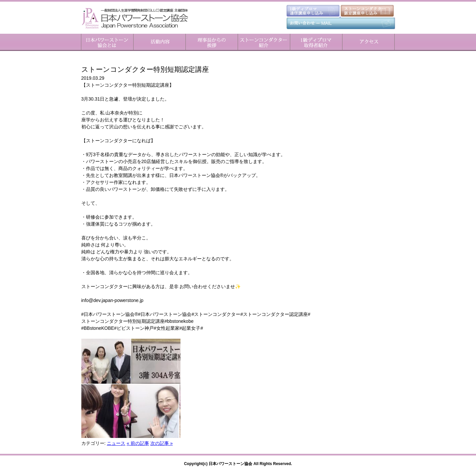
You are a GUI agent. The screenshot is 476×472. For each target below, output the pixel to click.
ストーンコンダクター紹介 (264, 42)
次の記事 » (162, 443)
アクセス (368, 42)
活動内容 (159, 42)
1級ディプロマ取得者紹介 (316, 42)
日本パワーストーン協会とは (107, 42)
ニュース (116, 443)
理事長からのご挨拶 (212, 42)
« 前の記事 (138, 443)
